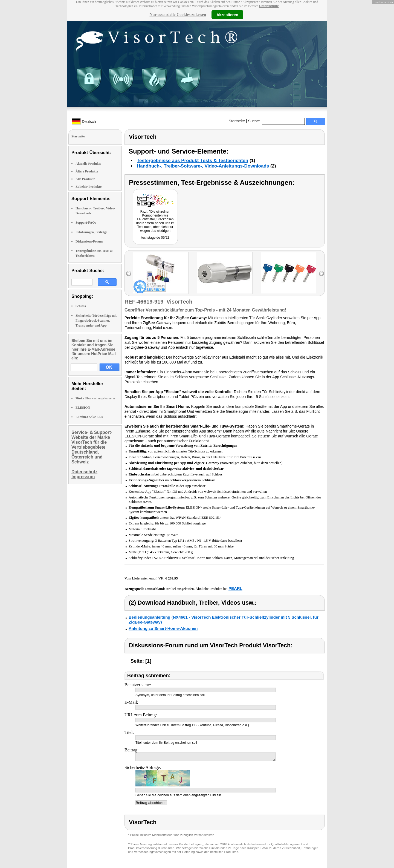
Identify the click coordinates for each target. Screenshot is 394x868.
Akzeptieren (227, 15)
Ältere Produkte (87, 171)
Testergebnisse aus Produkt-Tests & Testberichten (192, 161)
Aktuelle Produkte (88, 164)
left (129, 274)
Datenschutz (269, 6)
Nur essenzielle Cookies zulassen (178, 15)
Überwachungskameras (95, 398)
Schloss (81, 306)
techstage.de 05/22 (155, 238)
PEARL (235, 588)
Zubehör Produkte (89, 187)
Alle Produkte (85, 179)
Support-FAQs (86, 223)
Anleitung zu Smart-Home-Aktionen (163, 628)
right (321, 274)
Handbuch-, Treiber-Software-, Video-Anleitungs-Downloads (203, 166)
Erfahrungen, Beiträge (91, 232)
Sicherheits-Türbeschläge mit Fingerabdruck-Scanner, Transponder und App (96, 321)
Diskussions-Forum (89, 241)
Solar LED (89, 417)
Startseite (237, 121)
